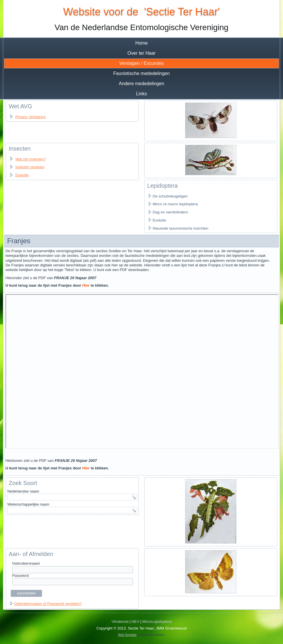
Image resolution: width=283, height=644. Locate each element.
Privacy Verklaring (30, 117)
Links (141, 94)
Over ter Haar (141, 53)
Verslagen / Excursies (142, 63)
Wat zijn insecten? (31, 159)
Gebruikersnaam (26, 563)
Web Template (127, 635)
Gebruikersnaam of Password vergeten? (48, 604)
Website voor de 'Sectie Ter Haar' (141, 12)
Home (141, 43)
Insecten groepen (30, 167)
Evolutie (22, 175)
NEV (135, 622)
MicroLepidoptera (157, 622)
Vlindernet (120, 622)
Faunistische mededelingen (141, 73)
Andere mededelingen (141, 84)
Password (20, 576)
